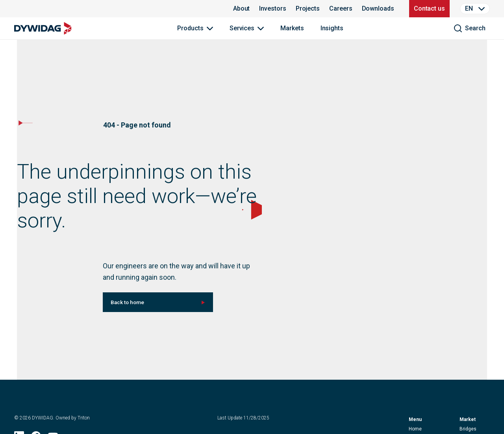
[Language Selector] (475, 9)
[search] (469, 28)
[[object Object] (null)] (158, 302)
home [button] (415, 429)
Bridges (468, 429)
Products (190, 28)
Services (242, 28)
